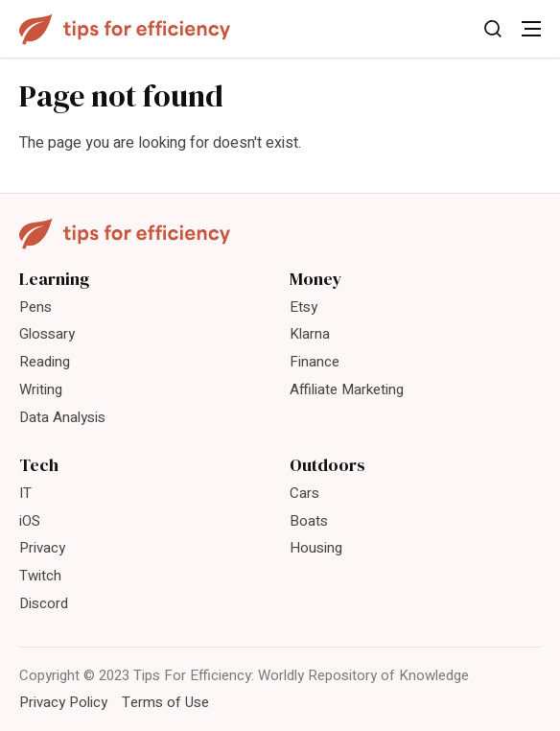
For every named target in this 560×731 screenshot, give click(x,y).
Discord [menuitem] (44, 603)
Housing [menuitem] (316, 548)
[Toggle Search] (493, 29)
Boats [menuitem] (309, 521)
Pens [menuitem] (35, 307)
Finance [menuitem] (315, 362)
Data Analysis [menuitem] (62, 417)
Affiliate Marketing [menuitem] (347, 389)
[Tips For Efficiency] (125, 29)
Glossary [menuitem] (47, 334)
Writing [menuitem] (41, 389)
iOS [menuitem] (30, 521)
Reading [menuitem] (45, 362)
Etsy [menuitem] (303, 307)
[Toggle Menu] (531, 29)
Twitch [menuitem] (40, 576)
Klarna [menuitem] (310, 334)
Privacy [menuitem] (42, 548)
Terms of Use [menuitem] (165, 702)
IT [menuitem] (25, 493)
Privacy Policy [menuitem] (63, 702)
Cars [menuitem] (304, 493)
